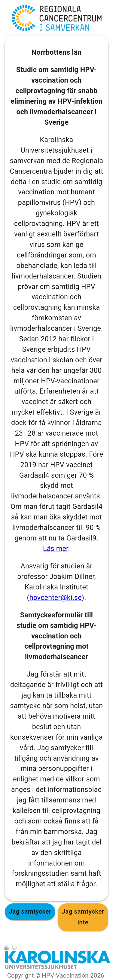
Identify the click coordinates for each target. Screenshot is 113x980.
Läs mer (56, 549)
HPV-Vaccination (65, 975)
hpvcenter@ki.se (56, 598)
